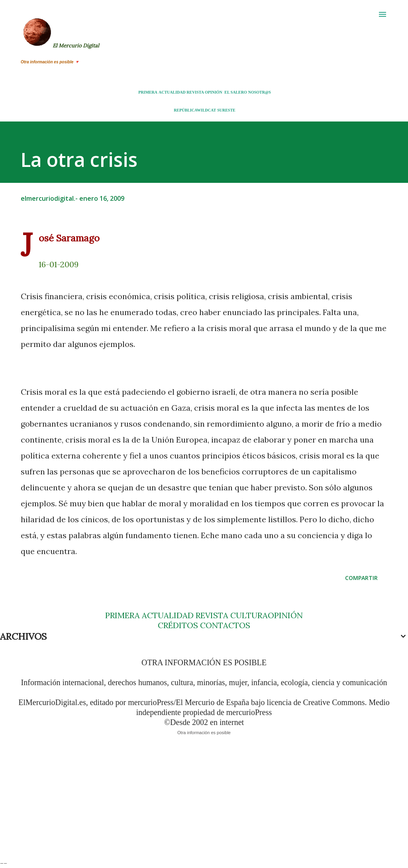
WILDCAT (206, 110)
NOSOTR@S (260, 92)
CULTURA (249, 615)
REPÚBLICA (185, 110)
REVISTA (195, 92)
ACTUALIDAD (172, 92)
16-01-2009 (59, 264)
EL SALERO (235, 92)
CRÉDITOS (178, 625)
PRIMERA (148, 92)
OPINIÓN (214, 92)
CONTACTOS (224, 625)
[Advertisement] (204, 802)
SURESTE (226, 110)
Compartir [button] (361, 578)
